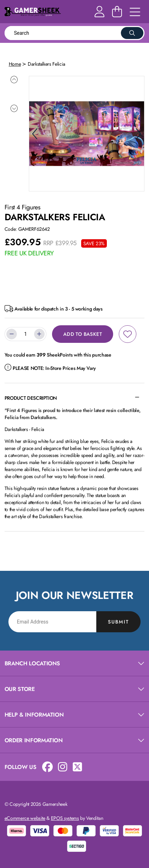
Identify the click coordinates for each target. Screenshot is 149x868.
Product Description (31, 397)
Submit (118, 621)
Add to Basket (83, 333)
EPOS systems (65, 817)
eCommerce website (25, 817)
